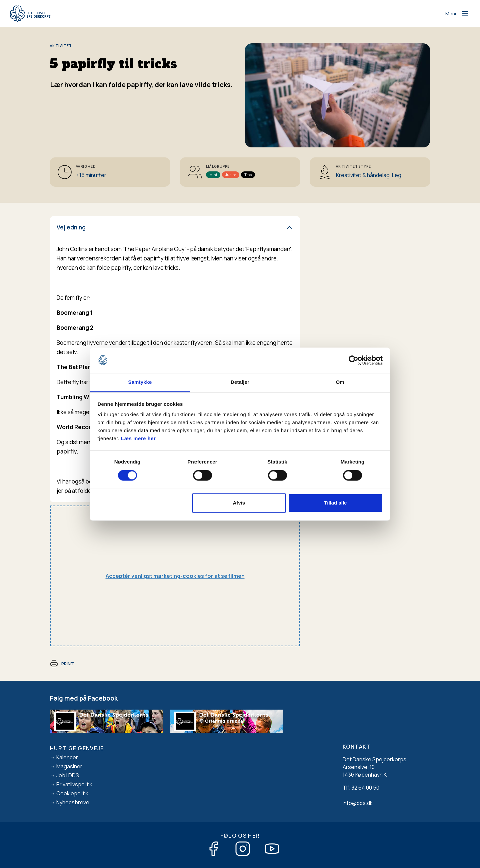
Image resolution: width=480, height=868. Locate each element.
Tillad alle (335, 503)
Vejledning (71, 227)
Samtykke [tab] (140, 382)
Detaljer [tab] (240, 382)
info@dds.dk (358, 803)
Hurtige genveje (77, 748)
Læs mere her (138, 439)
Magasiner (69, 766)
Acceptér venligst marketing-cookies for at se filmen (175, 576)
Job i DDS (68, 775)
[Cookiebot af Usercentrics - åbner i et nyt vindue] (353, 360)
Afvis (239, 503)
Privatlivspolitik (74, 784)
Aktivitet (61, 46)
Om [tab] (340, 382)
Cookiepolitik (72, 793)
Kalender (67, 757)
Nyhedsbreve (73, 802)
